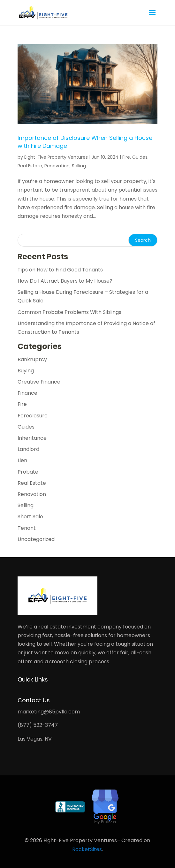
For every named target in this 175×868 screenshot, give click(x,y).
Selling (79, 166)
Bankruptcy (32, 359)
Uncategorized (36, 539)
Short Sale (30, 517)
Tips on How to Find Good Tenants (60, 270)
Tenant (27, 528)
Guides (140, 157)
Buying (26, 371)
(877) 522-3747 (38, 725)
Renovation (57, 166)
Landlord (28, 449)
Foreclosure (33, 416)
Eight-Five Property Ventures (56, 157)
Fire (126, 157)
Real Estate (30, 166)
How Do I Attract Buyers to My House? (65, 281)
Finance (27, 393)
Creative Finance (39, 382)
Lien (22, 460)
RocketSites (87, 849)
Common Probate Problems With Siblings (69, 312)
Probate (28, 472)
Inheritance (32, 438)
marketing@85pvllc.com (49, 712)
